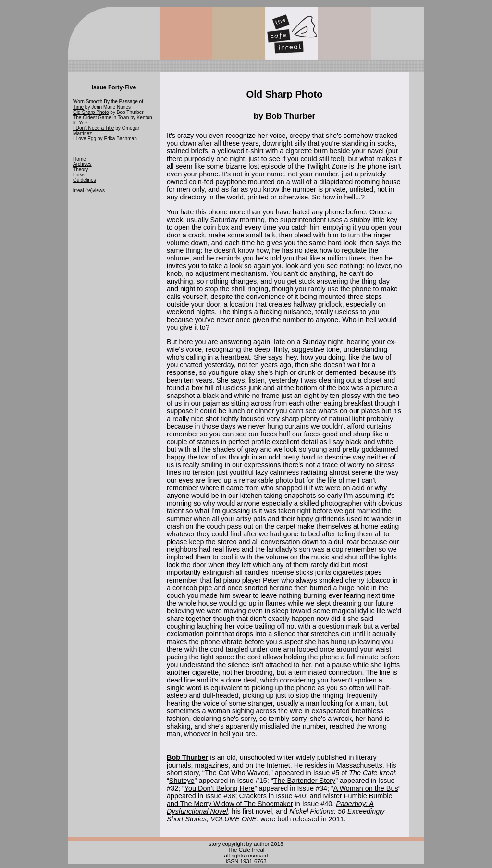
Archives (82, 164)
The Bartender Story (305, 781)
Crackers (253, 796)
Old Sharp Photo (91, 112)
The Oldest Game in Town (101, 118)
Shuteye (182, 781)
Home (80, 159)
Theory (80, 169)
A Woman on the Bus (366, 788)
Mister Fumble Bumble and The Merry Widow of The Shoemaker (280, 800)
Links (79, 175)
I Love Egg (85, 139)
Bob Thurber (187, 757)
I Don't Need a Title (93, 128)
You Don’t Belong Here (220, 788)
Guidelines (85, 180)
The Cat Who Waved (237, 773)
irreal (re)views (89, 191)
